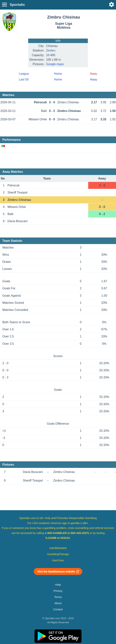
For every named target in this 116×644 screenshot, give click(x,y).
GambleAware (58, 548)
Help (58, 585)
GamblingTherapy (58, 554)
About (58, 603)
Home (58, 74)
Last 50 (24, 79)
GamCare (58, 560)
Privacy (58, 591)
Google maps (55, 64)
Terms (58, 597)
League (24, 74)
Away (94, 79)
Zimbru (51, 50)
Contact (58, 609)
